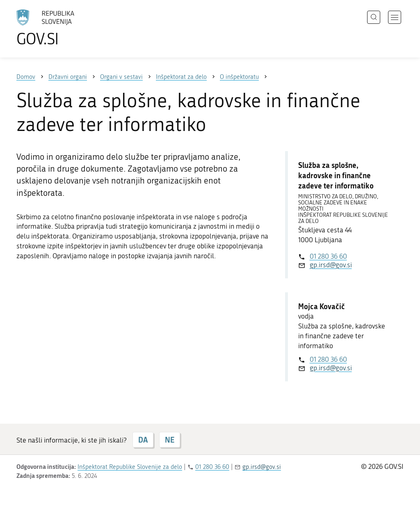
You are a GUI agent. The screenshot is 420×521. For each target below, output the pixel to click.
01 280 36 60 (328, 256)
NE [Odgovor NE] (170, 440)
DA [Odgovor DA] (143, 440)
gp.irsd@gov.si (331, 265)
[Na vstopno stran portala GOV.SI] (68, 28)
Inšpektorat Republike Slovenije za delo (130, 467)
